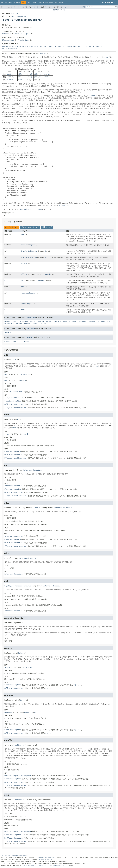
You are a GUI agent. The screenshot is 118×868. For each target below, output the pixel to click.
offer (23, 264)
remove (24, 304)
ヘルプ (61, 3)
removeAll (82, 321)
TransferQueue (24, 40)
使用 (29, 3)
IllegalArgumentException (15, 408)
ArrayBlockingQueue (10, 46)
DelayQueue (24, 46)
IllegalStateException (14, 398)
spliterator (9, 324)
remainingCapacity (29, 293)
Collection (7, 34)
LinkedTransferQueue (74, 46)
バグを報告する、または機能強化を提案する (14, 856)
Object (32, 245)
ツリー (34, 3)
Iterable (19, 34)
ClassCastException (13, 401)
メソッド (36, 7)
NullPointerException (13, 404)
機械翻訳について (59, 10)
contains (25, 245)
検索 (84, 7)
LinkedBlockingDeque (38, 46)
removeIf (91, 321)
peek (14, 341)
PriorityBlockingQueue (93, 46)
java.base (14, 14)
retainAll (101, 321)
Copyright (5, 863)
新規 (47, 3)
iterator (58, 321)
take (23, 310)
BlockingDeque (8, 40)
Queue (28, 34)
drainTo (24, 251)
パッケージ (16, 3)
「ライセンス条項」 (28, 865)
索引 (56, 3)
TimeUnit (47, 274)
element (8, 341)
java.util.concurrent (18, 16)
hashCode (41, 321)
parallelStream (70, 321)
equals (32, 321)
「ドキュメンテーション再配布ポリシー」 (52, 865)
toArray (27, 324)
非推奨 (51, 3)
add (22, 234)
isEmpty (49, 321)
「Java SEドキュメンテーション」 (46, 858)
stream (19, 324)
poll (23, 280)
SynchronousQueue (10, 49)
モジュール (8, 3)
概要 (2, 3)
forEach (8, 332)
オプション (77, 685)
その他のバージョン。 (47, 859)
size (108, 321)
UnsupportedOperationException (18, 776)
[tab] (11, 227)
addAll (7, 321)
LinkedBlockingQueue (56, 46)
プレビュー (41, 3)
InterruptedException (32, 470)
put (22, 287)
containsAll (23, 321)
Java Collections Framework (31, 209)
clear (14, 321)
